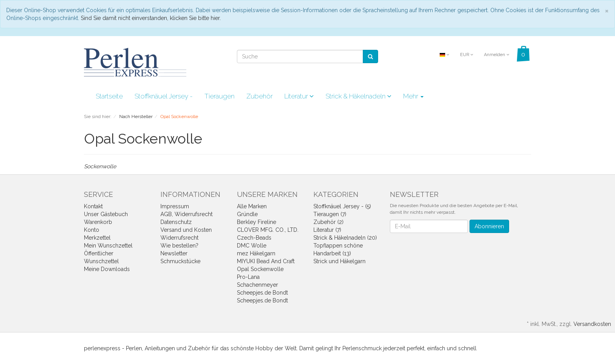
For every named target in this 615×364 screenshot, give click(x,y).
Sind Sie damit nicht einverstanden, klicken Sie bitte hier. (151, 18)
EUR (467, 55)
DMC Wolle (252, 246)
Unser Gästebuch (106, 214)
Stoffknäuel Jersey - (164, 96)
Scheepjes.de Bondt (262, 293)
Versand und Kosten (186, 230)
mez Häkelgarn (256, 253)
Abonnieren (489, 226)
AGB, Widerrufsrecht (187, 214)
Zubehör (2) (328, 222)
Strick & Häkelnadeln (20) (345, 238)
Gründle (247, 214)
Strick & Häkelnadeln (358, 96)
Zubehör (259, 96)
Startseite (109, 96)
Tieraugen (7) (330, 214)
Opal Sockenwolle (260, 269)
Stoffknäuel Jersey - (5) (342, 206)
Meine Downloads (107, 269)
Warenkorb (98, 222)
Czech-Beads (254, 238)
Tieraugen (219, 96)
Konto (92, 230)
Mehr (413, 96)
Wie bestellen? (179, 246)
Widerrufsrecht (179, 238)
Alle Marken (252, 206)
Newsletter (174, 253)
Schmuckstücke (180, 261)
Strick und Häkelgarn (339, 261)
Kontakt (93, 206)
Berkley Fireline (257, 222)
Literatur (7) (327, 230)
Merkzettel (97, 238)
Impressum (175, 206)
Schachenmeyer (257, 285)
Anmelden (497, 55)
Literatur (299, 96)
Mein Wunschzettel (108, 246)
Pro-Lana (248, 277)
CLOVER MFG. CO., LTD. (268, 230)
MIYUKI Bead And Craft (266, 261)
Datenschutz (176, 222)
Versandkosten (592, 324)
